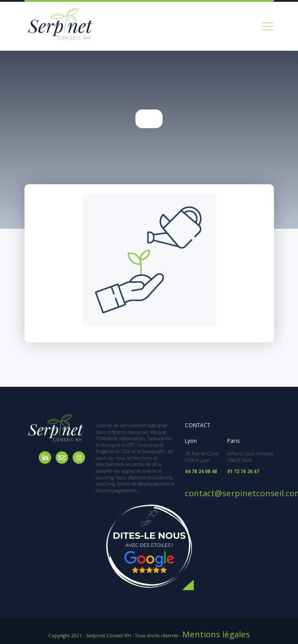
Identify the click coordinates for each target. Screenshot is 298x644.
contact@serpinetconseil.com (218, 487)
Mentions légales (216, 631)
